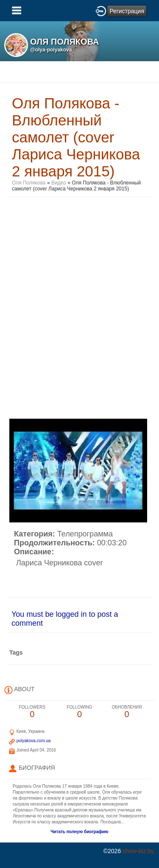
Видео (59, 183)
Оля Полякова (29, 183)
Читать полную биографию (79, 832)
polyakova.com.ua (34, 741)
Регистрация (127, 11)
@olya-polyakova (51, 50)
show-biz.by (138, 851)
